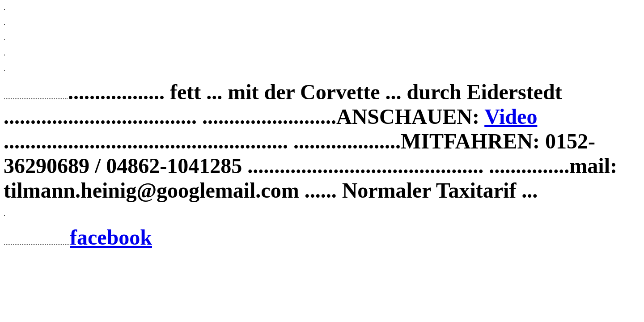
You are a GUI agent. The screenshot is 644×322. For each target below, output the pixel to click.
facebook (111, 237)
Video (511, 117)
